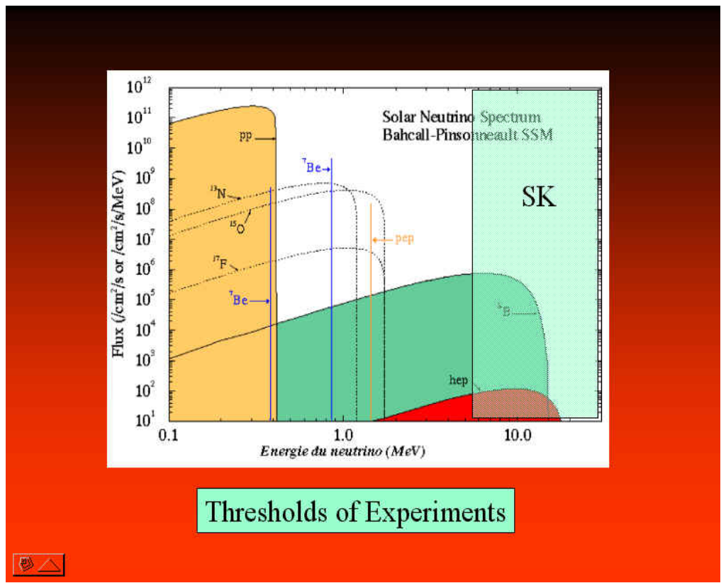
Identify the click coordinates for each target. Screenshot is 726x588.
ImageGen (387, 570)
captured (71, 522)
